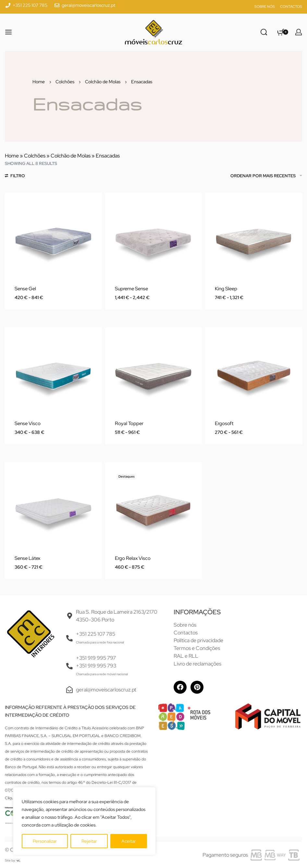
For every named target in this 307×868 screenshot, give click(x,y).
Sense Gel (25, 289)
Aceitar (129, 841)
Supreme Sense (131, 289)
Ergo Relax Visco (133, 558)
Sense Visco (28, 423)
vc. (19, 860)
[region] (84, 821)
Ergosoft (224, 423)
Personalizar (45, 841)
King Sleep (226, 289)
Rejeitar (89, 841)
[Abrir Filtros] (15, 177)
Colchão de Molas (103, 82)
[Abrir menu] (8, 32)
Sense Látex (27, 558)
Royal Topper (129, 423)
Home (39, 82)
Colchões (65, 82)
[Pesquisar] (264, 32)
